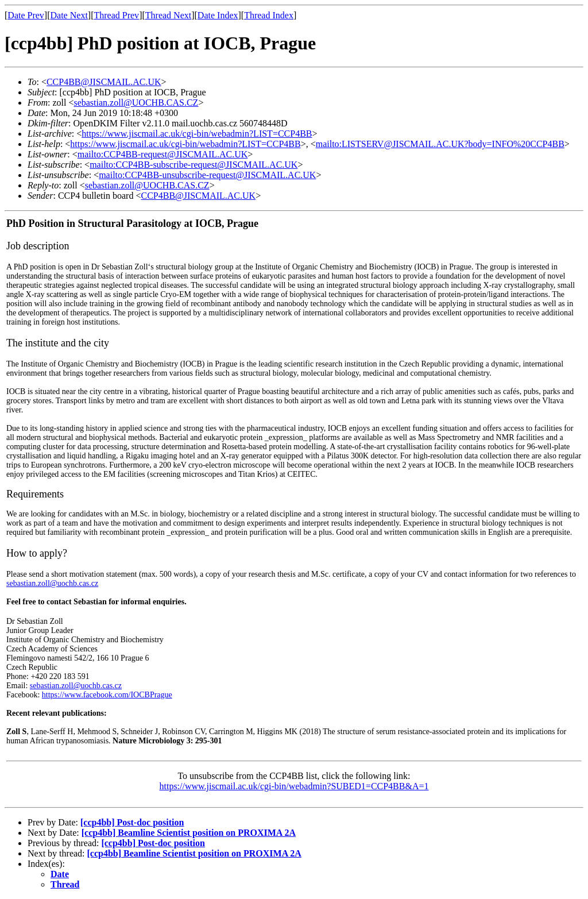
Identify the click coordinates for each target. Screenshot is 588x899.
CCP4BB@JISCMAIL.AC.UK (104, 82)
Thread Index (269, 15)
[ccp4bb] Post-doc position (132, 822)
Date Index (218, 15)
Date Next (69, 15)
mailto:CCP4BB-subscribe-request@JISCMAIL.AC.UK (194, 165)
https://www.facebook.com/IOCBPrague (107, 695)
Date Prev (26, 15)
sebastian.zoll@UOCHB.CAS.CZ (136, 103)
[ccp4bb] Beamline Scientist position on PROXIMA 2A (189, 833)
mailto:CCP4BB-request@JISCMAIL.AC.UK (163, 154)
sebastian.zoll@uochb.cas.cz (52, 583)
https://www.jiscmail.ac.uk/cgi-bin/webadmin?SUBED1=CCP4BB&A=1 (294, 786)
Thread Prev (116, 15)
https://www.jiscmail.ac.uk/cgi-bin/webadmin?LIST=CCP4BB (197, 134)
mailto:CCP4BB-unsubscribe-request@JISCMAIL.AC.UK (207, 175)
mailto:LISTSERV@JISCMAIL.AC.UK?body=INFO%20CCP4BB (440, 144)
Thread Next (168, 15)
